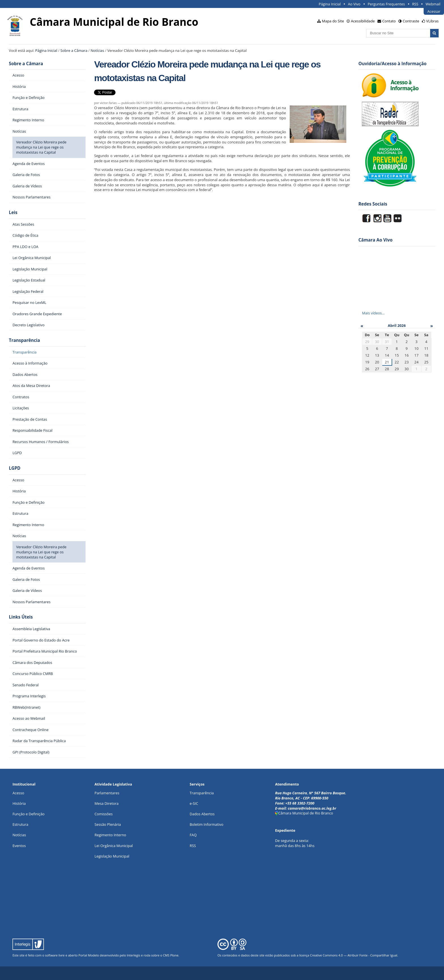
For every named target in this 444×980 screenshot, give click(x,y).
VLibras (432, 21)
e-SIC (194, 803)
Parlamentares (107, 793)
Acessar (434, 11)
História (19, 803)
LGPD (15, 468)
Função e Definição (28, 814)
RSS (415, 4)
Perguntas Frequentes (386, 4)
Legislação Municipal (112, 856)
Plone (174, 955)
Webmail (433, 4)
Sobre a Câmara (74, 50)
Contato (389, 21)
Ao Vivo (354, 4)
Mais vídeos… (373, 313)
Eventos (19, 846)
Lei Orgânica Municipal (114, 846)
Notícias (97, 50)
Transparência (24, 340)
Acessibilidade (363, 21)
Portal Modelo (89, 955)
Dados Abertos (202, 814)
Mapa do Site (333, 21)
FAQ (193, 835)
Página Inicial (330, 4)
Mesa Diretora (107, 803)
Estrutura (20, 824)
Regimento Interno (110, 835)
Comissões (104, 814)
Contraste (411, 21)
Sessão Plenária (108, 824)
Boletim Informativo (207, 824)
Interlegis (134, 955)
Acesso (18, 793)
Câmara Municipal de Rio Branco (304, 813)
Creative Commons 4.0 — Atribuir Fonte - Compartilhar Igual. (354, 955)
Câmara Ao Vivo (376, 240)
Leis (13, 212)
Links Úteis (21, 617)
